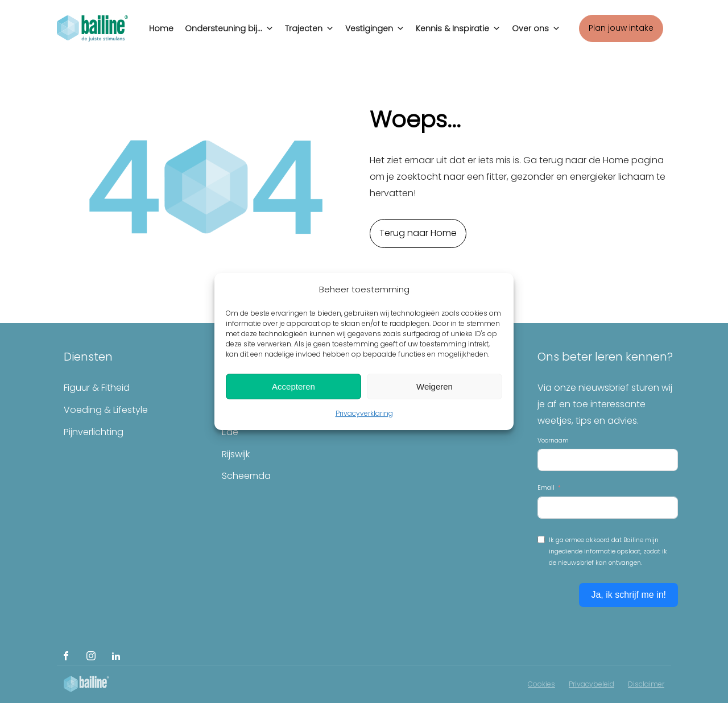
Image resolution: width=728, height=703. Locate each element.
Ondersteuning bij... (229, 26)
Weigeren (435, 386)
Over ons (536, 26)
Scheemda (246, 476)
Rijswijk (236, 454)
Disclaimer (646, 684)
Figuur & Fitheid (97, 388)
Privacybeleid (591, 684)
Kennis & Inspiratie (458, 26)
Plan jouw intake (621, 28)
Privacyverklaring (364, 413)
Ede (230, 432)
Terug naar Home (418, 233)
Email (546, 487)
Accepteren (293, 386)
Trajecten (309, 26)
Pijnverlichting (94, 432)
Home (161, 28)
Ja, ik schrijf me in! (628, 595)
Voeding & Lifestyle (106, 410)
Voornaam (553, 440)
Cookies (541, 684)
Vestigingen (375, 26)
